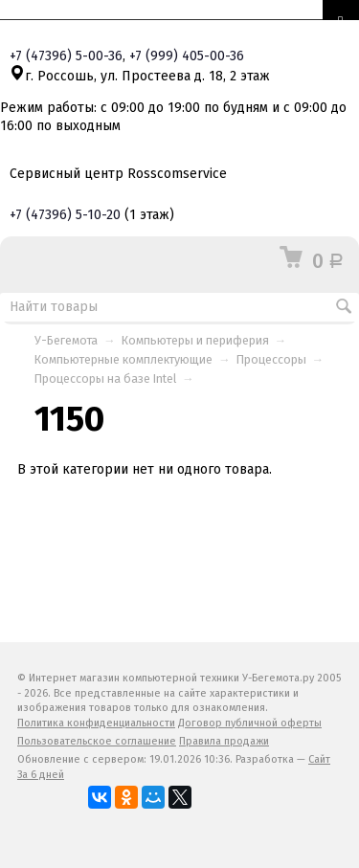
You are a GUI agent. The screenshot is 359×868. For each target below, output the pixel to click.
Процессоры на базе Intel (105, 378)
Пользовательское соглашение (97, 741)
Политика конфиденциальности (96, 723)
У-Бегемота (66, 340)
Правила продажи (224, 741)
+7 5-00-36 (66, 56)
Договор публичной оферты (250, 723)
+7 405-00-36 (187, 56)
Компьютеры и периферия (195, 340)
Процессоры (271, 359)
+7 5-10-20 (65, 215)
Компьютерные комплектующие (123, 359)
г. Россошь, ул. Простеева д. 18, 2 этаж (140, 76)
